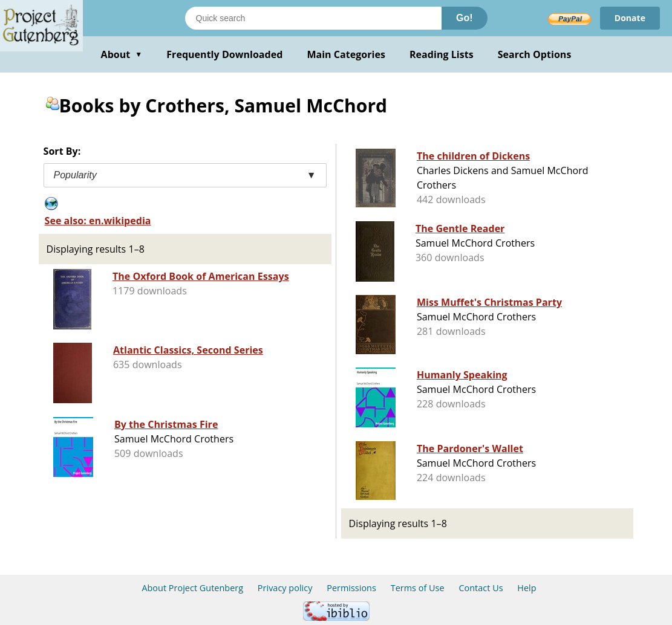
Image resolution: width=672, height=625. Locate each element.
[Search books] (313, 18)
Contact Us (481, 588)
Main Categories (346, 54)
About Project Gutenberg (192, 588)
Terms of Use (418, 588)
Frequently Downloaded (224, 54)
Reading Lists (442, 54)
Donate (630, 18)
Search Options (535, 54)
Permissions (351, 588)
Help (527, 588)
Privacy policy (285, 588)
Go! (465, 18)
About (122, 54)
